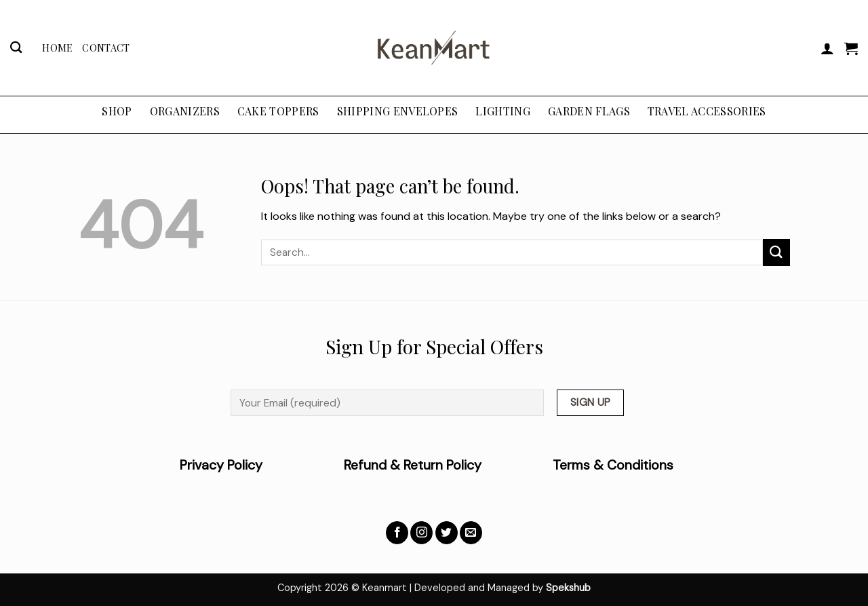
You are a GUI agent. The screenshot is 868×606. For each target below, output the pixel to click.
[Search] (16, 48)
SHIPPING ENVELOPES (398, 111)
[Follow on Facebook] (397, 533)
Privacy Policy (262, 465)
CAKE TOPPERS (278, 111)
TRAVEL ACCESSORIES (707, 111)
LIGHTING (503, 111)
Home (57, 48)
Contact (106, 48)
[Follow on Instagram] (421, 533)
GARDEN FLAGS (589, 111)
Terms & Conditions (613, 465)
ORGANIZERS (185, 111)
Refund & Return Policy (413, 465)
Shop (117, 111)
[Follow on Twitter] (447, 533)
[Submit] (776, 252)
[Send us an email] (471, 533)
